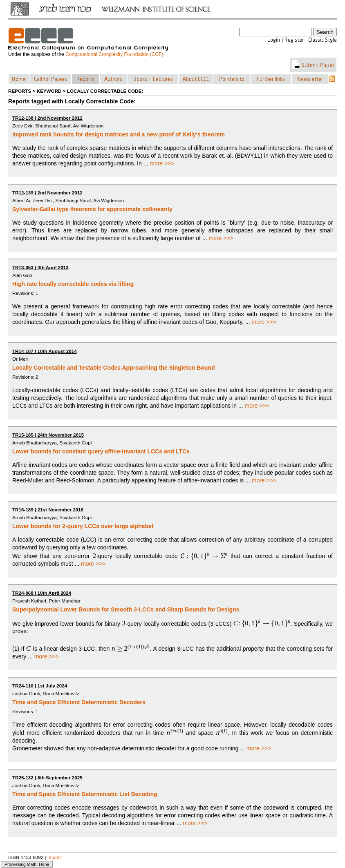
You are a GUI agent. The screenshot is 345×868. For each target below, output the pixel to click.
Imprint (55, 857)
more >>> (162, 163)
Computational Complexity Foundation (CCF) (114, 54)
